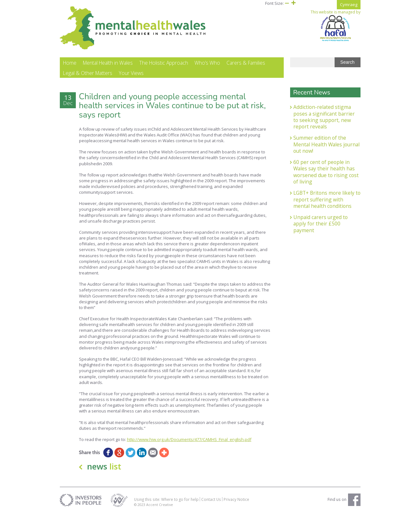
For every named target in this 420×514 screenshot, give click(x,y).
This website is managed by (336, 26)
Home (70, 63)
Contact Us (211, 499)
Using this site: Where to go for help (166, 499)
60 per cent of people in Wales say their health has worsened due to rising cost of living (326, 172)
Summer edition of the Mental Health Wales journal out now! (326, 144)
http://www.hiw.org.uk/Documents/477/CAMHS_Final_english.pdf (189, 439)
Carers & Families (246, 63)
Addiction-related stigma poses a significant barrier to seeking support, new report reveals (324, 117)
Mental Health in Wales (108, 63)
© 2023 (140, 505)
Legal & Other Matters (88, 73)
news (104, 466)
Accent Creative (160, 505)
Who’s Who (207, 63)
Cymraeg (349, 4)
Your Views (131, 73)
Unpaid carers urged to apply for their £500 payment (321, 224)
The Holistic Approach (164, 63)
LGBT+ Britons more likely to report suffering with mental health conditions (327, 199)
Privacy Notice (236, 499)
